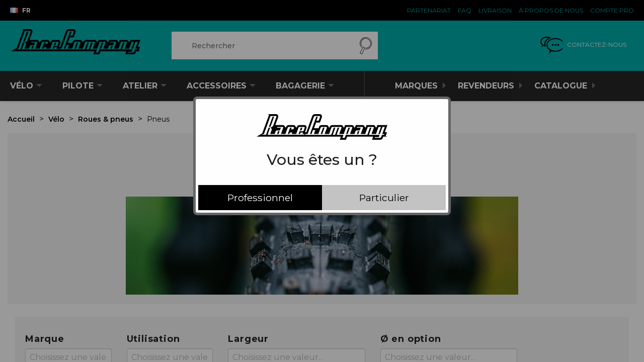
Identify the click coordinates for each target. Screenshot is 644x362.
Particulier (384, 198)
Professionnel (260, 198)
